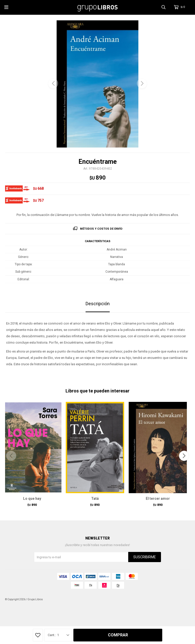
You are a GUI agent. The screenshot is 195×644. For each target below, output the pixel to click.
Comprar (118, 635)
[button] (142, 83)
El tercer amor (158, 499)
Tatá (95, 499)
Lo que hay (32, 499)
